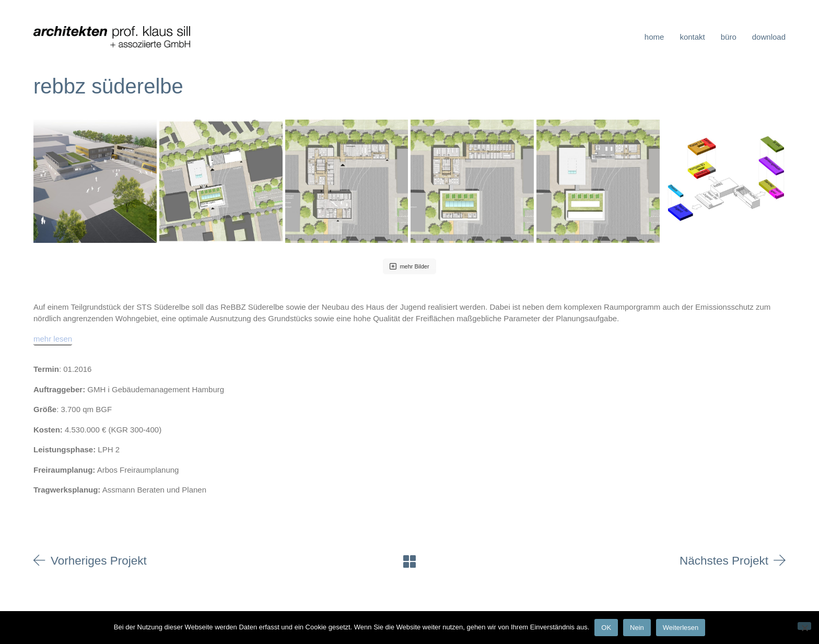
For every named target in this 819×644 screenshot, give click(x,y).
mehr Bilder (409, 266)
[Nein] (804, 626)
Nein (637, 628)
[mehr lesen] (53, 339)
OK (606, 628)
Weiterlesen (681, 628)
